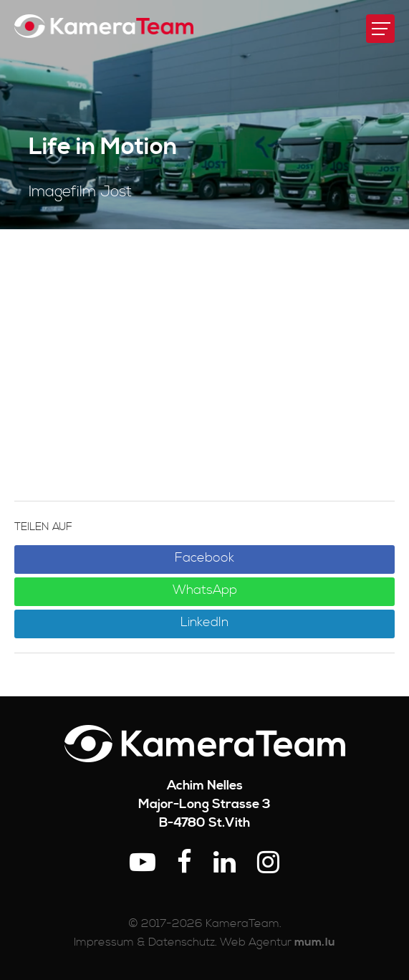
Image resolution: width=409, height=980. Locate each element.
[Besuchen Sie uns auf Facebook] (184, 864)
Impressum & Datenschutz (144, 942)
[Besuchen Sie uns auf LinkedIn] (225, 864)
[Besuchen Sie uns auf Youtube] (143, 864)
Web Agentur (256, 942)
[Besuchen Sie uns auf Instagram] (268, 864)
